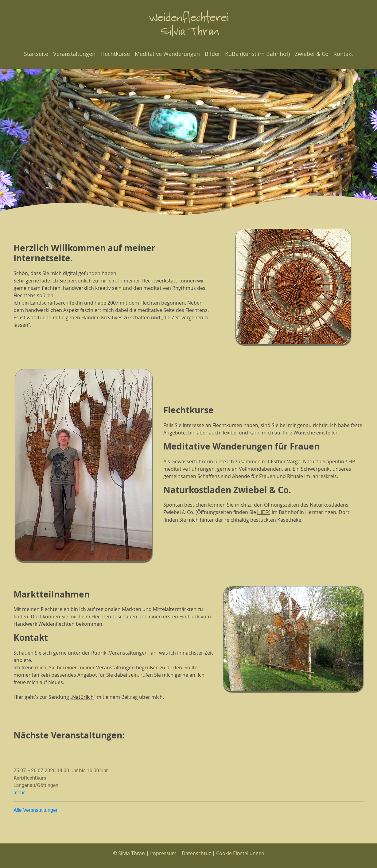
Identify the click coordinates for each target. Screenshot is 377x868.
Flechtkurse (115, 54)
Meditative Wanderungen (167, 54)
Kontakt (343, 54)
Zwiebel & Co (312, 54)
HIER (263, 512)
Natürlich (83, 697)
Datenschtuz (196, 853)
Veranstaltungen (74, 54)
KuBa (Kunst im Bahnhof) (257, 54)
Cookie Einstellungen (240, 853)
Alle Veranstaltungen (36, 810)
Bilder (212, 54)
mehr (19, 793)
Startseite (36, 54)
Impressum (163, 853)
